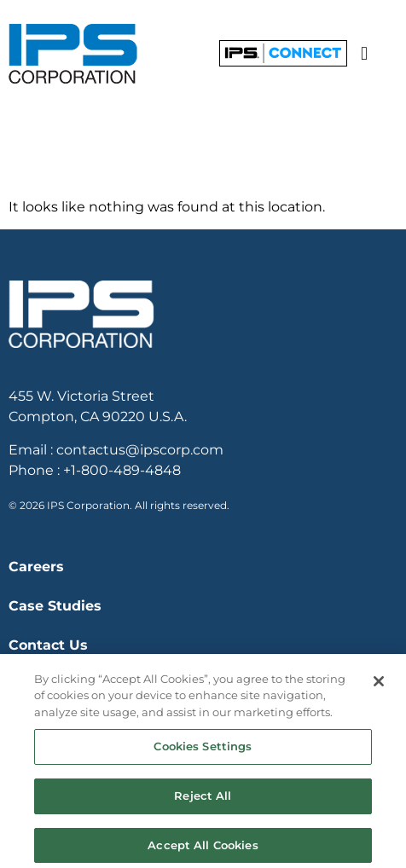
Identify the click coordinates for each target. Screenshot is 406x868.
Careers (36, 567)
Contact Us (48, 645)
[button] (364, 53)
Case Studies (55, 606)
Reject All (203, 802)
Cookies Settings (203, 753)
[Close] (379, 688)
